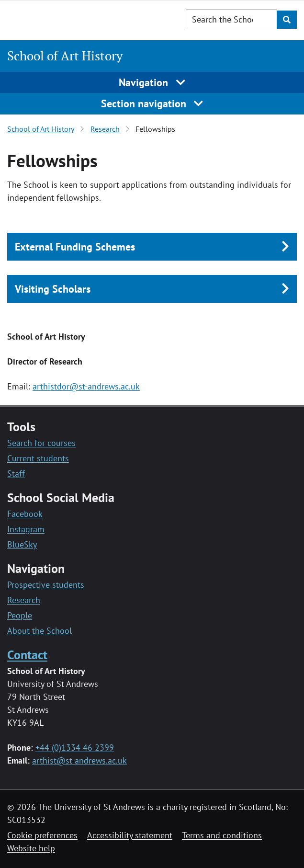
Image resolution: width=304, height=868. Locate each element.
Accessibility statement (130, 835)
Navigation (152, 82)
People (20, 615)
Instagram (26, 529)
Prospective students (46, 585)
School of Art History (65, 56)
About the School (39, 631)
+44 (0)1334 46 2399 (75, 748)
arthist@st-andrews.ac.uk (79, 760)
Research (105, 129)
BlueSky (22, 544)
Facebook (25, 514)
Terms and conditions (222, 835)
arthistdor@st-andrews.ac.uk (86, 386)
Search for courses (41, 443)
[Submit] (287, 20)
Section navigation (152, 103)
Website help (31, 848)
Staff (16, 474)
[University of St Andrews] (56, 19)
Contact (27, 655)
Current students (38, 458)
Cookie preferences (42, 835)
